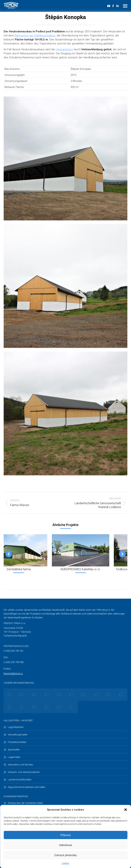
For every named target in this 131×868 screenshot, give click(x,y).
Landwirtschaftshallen (20, 780)
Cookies (65, 863)
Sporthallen (14, 750)
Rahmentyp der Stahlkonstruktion (35, 35)
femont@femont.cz (13, 673)
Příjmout (66, 835)
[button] (126, 810)
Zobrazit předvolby (65, 855)
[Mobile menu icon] (125, 6)
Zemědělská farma (19, 569)
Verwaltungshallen (18, 735)
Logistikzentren (16, 727)
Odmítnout (65, 845)
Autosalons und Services (20, 765)
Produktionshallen (17, 742)
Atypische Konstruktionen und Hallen (27, 787)
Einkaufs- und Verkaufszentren (24, 772)
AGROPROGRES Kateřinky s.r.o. (81, 569)
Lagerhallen (14, 757)
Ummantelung (64, 49)
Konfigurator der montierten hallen (25, 803)
